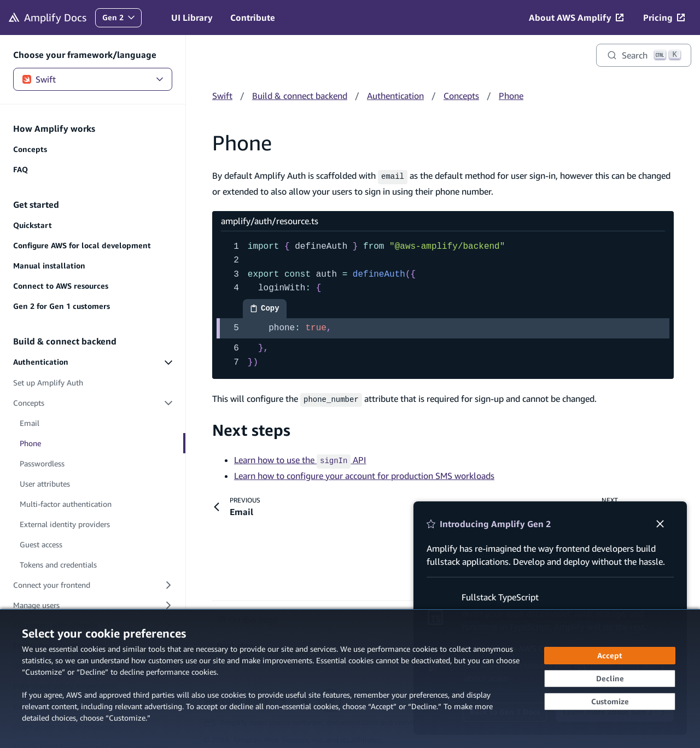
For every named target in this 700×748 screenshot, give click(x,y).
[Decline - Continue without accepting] (610, 679)
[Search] (644, 55)
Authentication (395, 96)
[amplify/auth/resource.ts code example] (443, 303)
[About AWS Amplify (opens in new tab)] (576, 17)
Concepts (461, 96)
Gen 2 (122, 20)
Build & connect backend (300, 96)
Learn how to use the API (300, 458)
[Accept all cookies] (610, 656)
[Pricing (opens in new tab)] (664, 17)
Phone (511, 96)
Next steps (251, 428)
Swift (93, 79)
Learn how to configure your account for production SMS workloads (364, 472)
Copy (268, 310)
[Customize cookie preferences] (610, 702)
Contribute (253, 17)
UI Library (192, 17)
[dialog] (350, 679)
